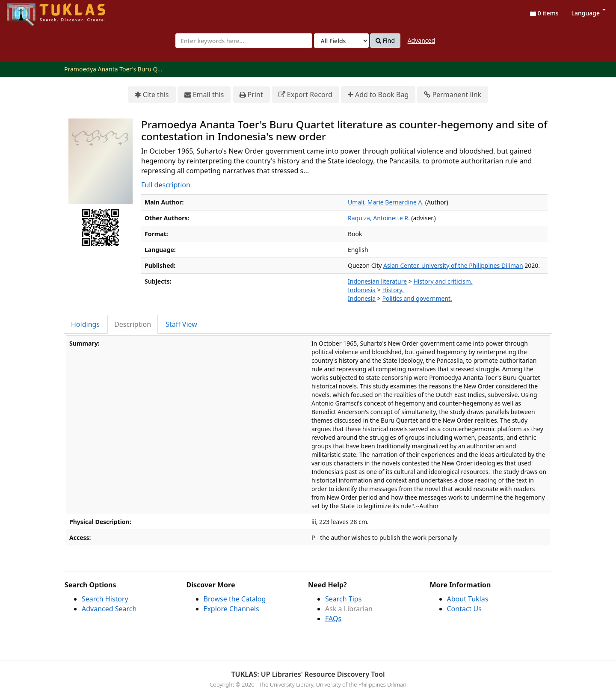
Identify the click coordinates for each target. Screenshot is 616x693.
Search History (105, 599)
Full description (166, 185)
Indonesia (362, 290)
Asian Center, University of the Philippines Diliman (453, 265)
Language (589, 13)
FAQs (333, 619)
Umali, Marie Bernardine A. (386, 202)
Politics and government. (417, 298)
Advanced (421, 40)
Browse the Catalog (235, 599)
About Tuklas (468, 599)
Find (385, 41)
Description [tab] (133, 324)
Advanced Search (109, 609)
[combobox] (244, 41)
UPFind (28, 11)
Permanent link (453, 95)
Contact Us (464, 609)
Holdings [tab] (85, 324)
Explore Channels (231, 609)
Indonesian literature (377, 281)
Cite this (152, 95)
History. (393, 290)
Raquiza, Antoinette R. (379, 218)
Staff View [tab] (181, 324)
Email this (204, 95)
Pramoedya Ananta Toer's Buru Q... (113, 69)
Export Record (305, 95)
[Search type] (341, 41)
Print (251, 95)
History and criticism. (443, 281)
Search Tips (343, 599)
